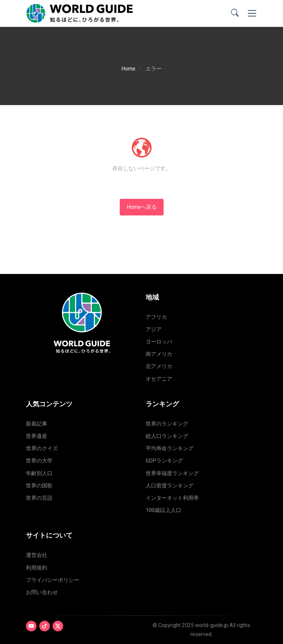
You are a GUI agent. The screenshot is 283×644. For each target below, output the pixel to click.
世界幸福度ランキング (172, 473)
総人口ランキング (167, 436)
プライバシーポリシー (53, 580)
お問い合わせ (42, 592)
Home (128, 69)
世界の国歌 (39, 486)
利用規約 (37, 568)
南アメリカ (159, 354)
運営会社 (37, 555)
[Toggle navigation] (252, 13)
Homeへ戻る (142, 207)
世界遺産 (37, 436)
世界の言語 (39, 498)
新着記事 (37, 424)
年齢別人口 (39, 473)
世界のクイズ (42, 448)
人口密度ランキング (170, 486)
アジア (154, 329)
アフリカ (156, 317)
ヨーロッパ (159, 342)
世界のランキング (167, 424)
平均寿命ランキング (170, 448)
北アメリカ (159, 366)
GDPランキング (164, 461)
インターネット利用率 (172, 498)
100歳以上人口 (163, 510)
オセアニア (159, 379)
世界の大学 (39, 461)
